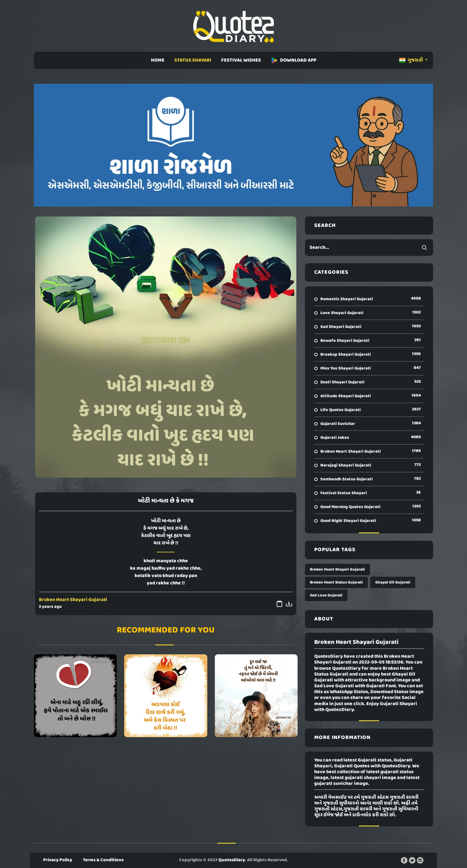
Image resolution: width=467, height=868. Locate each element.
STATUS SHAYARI (193, 60)
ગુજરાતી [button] (412, 60)
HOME (158, 60)
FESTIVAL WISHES (241, 60)
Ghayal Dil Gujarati (393, 582)
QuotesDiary (232, 860)
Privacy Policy (58, 860)
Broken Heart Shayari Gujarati (73, 600)
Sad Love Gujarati (326, 595)
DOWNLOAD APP (294, 60)
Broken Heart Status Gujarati (336, 582)
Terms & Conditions (103, 860)
